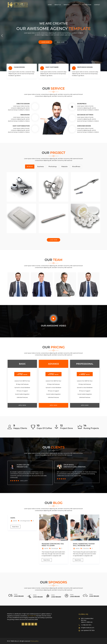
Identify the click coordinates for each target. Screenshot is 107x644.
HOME (50, 5)
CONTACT (97, 5)
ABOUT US (58, 5)
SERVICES (67, 5)
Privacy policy (34, 641)
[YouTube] (33, 624)
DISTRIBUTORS (87, 5)
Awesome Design (84, 126)
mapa (13, 518)
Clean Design (19, 67)
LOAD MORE (53, 240)
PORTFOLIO (76, 5)
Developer (55, 548)
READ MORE (61, 42)
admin (14, 521)
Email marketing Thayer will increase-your (84, 545)
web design (25, 115)
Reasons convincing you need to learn (53, 545)
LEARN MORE (45, 42)
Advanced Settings (85, 115)
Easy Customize (52, 67)
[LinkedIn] (26, 624)
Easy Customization (21, 126)
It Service (86, 548)
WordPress (82, 104)
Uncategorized (25, 521)
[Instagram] (29, 624)
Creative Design (23, 104)
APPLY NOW (22, 405)
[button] (105, 36)
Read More (15, 527)
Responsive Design (85, 67)
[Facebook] (23, 624)
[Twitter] (36, 624)
